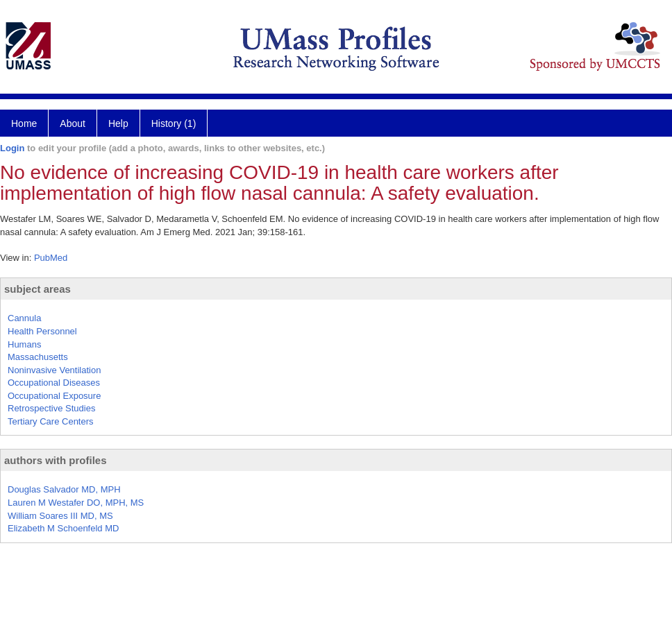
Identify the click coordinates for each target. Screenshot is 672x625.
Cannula (24, 318)
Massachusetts (38, 357)
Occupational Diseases (54, 383)
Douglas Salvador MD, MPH (64, 489)
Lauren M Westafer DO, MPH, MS (76, 503)
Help (118, 123)
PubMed (51, 258)
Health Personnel (42, 331)
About (73, 123)
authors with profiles (56, 460)
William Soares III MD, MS (60, 516)
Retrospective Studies (51, 408)
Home (24, 123)
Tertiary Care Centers (51, 421)
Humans (24, 344)
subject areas (37, 289)
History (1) (174, 123)
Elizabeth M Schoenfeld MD (63, 528)
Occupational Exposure (54, 396)
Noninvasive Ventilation (54, 370)
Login (12, 148)
